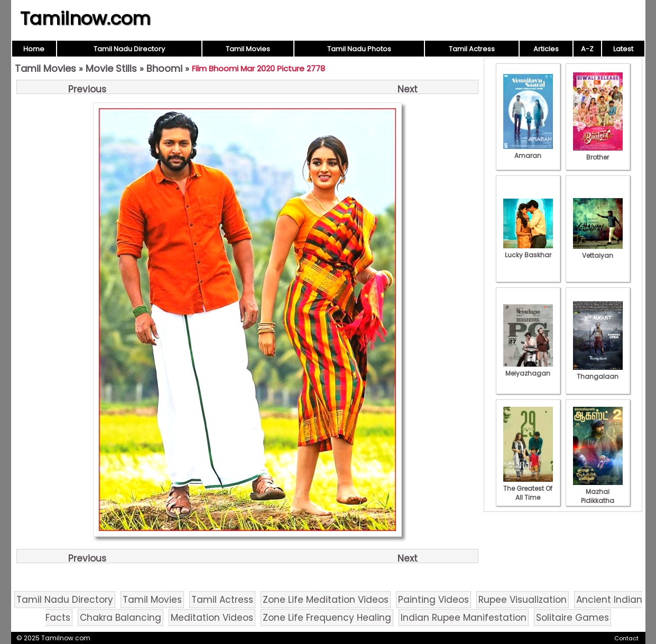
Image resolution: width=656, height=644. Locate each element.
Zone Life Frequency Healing (327, 618)
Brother (598, 153)
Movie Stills (111, 68)
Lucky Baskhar (528, 250)
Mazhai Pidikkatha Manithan (598, 496)
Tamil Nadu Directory (129, 49)
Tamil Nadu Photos (359, 49)
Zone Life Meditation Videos (326, 600)
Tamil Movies (248, 49)
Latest (623, 49)
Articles (546, 49)
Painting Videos (433, 600)
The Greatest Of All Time (528, 488)
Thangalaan (598, 372)
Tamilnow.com (85, 18)
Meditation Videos (212, 618)
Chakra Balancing (121, 618)
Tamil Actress (472, 49)
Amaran (528, 151)
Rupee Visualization (523, 600)
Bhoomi (164, 68)
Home (34, 49)
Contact (626, 638)
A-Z (587, 49)
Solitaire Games (572, 618)
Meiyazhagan (528, 369)
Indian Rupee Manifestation (464, 618)
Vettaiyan (598, 251)
